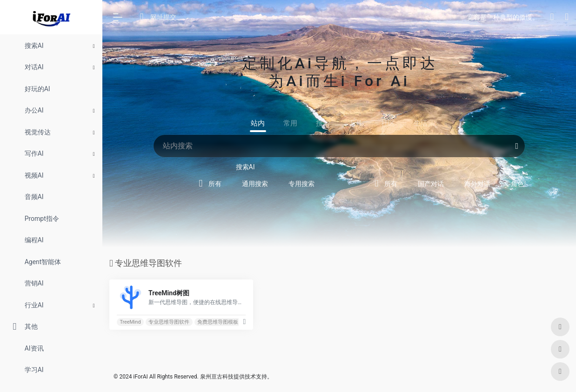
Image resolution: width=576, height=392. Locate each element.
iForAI (140, 377)
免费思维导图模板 (218, 322)
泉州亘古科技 (217, 377)
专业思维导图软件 (169, 322)
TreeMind (130, 322)
